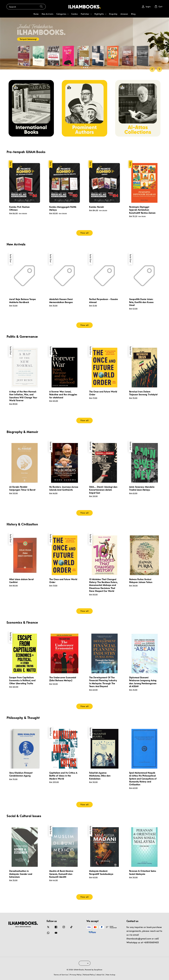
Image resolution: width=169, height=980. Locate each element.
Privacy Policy (76, 975)
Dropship (113, 14)
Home (36, 14)
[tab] (82, 67)
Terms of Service (61, 975)
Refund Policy (89, 975)
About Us (100, 975)
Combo (74, 14)
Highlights (99, 14)
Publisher (85, 14)
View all (84, 233)
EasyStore (98, 970)
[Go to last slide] (152, 69)
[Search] (41, 7)
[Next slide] (159, 69)
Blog (133, 14)
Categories (61, 14)
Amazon (124, 14)
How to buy (111, 975)
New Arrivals (47, 14)
